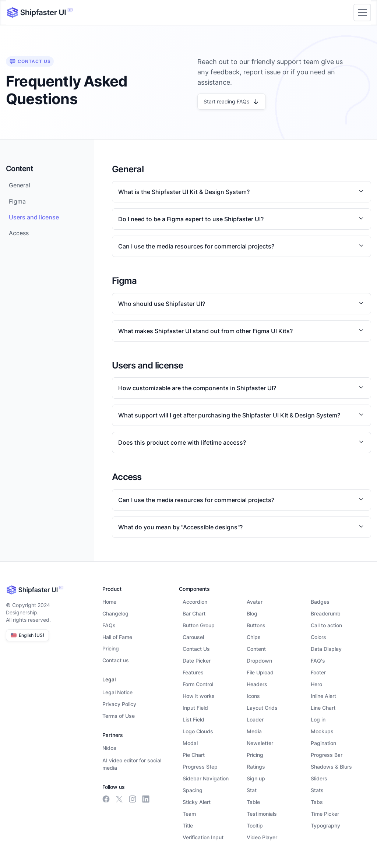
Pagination (323, 743)
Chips (254, 637)
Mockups (322, 731)
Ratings (256, 767)
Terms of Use (119, 716)
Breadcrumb (326, 613)
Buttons (256, 625)
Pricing (111, 648)
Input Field (195, 708)
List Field (193, 719)
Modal (190, 743)
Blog (252, 613)
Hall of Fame (117, 637)
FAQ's (318, 661)
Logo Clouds (198, 731)
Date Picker (197, 661)
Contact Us (196, 649)
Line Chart (323, 708)
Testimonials (262, 814)
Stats (317, 790)
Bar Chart (194, 613)
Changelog (115, 613)
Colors (318, 637)
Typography (325, 825)
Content (256, 649)
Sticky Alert (197, 802)
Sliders (319, 778)
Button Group (199, 625)
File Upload (260, 672)
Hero (316, 684)
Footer (318, 672)
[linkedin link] (146, 799)
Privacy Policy (119, 704)
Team (189, 814)
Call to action (326, 625)
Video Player (262, 837)
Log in (318, 719)
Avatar (255, 602)
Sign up (256, 778)
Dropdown (259, 661)
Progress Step (200, 767)
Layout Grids (262, 708)
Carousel (193, 637)
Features (193, 672)
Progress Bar (327, 755)
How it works (199, 696)
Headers (257, 684)
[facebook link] (106, 799)
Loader (255, 719)
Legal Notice (117, 692)
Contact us (116, 660)
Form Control (198, 684)
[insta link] (133, 799)
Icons (253, 696)
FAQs (109, 625)
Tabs (317, 802)
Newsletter (260, 743)
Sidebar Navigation (206, 778)
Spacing (193, 790)
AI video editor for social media (132, 764)
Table (253, 802)
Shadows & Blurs (331, 767)
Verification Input (203, 837)
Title (188, 825)
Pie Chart (194, 755)
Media (254, 731)
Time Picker (325, 814)
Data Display (326, 649)
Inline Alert (323, 696)
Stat (252, 790)
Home (109, 602)
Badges (320, 602)
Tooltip (255, 825)
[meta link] (119, 799)
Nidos (109, 748)
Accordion (195, 602)
